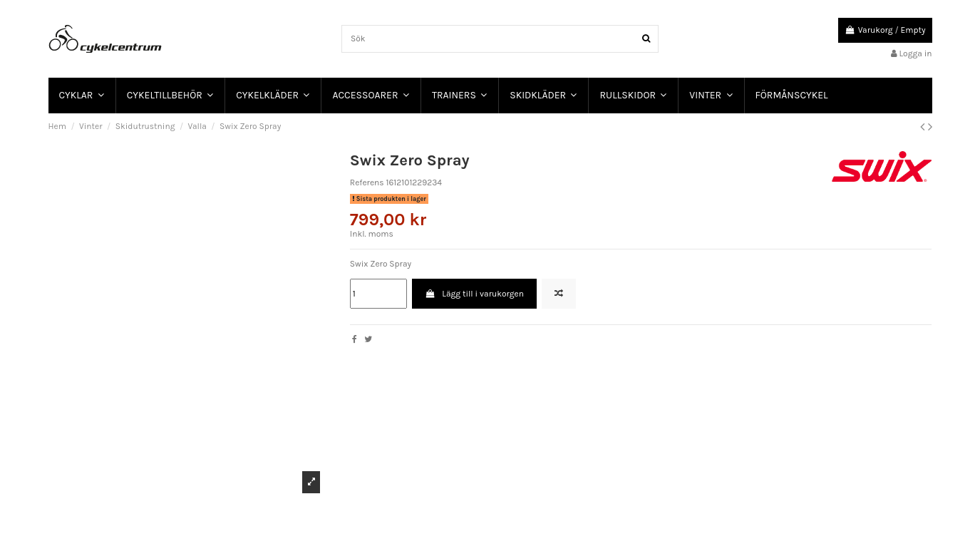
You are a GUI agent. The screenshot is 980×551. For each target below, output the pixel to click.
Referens (367, 182)
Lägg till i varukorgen (474, 294)
